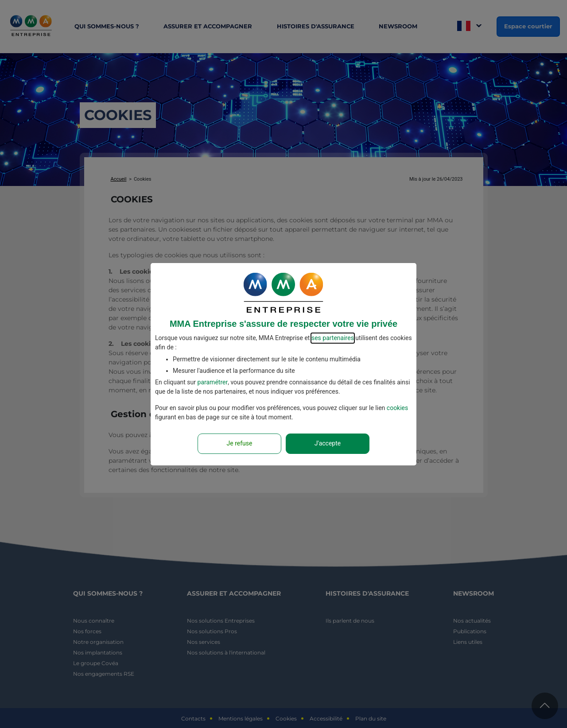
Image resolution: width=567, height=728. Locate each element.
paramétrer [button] (213, 382)
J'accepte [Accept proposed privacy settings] (328, 443)
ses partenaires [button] (333, 338)
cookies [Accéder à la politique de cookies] (397, 408)
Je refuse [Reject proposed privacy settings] (240, 443)
